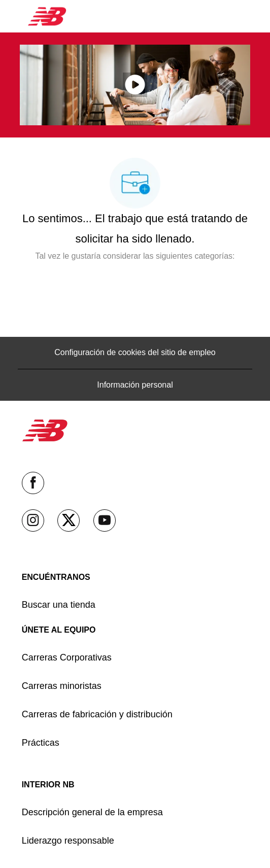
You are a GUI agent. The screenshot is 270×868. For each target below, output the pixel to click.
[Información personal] (135, 385)
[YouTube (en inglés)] (105, 520)
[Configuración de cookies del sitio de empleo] (135, 353)
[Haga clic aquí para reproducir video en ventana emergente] (135, 85)
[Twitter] (69, 520)
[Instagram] (33, 520)
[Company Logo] (47, 16)
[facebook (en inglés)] (33, 483)
